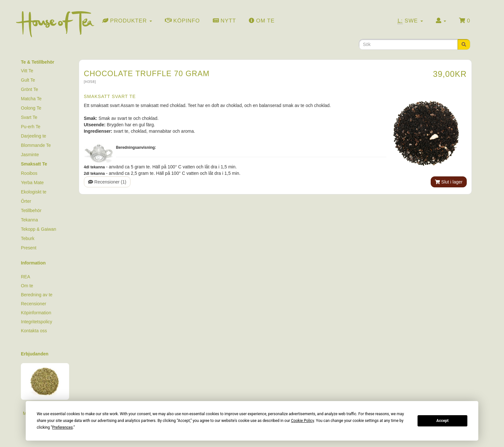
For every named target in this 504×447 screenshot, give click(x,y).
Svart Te (29, 117)
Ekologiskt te (34, 192)
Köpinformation (36, 313)
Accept (443, 421)
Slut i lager (449, 182)
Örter (26, 201)
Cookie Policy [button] (302, 421)
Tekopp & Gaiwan (39, 229)
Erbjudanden (35, 354)
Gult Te (28, 80)
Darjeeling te (34, 136)
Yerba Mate (32, 183)
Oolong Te (31, 108)
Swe (410, 21)
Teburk (28, 238)
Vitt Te (27, 71)
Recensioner (34, 304)
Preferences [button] (62, 427)
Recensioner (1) (107, 182)
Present (29, 248)
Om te (27, 286)
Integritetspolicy (36, 322)
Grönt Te (29, 89)
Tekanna (29, 220)
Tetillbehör (31, 210)
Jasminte (30, 155)
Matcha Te (31, 99)
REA (26, 277)
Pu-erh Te (31, 127)
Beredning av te (37, 295)
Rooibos (29, 173)
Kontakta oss (34, 331)
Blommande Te (36, 145)
